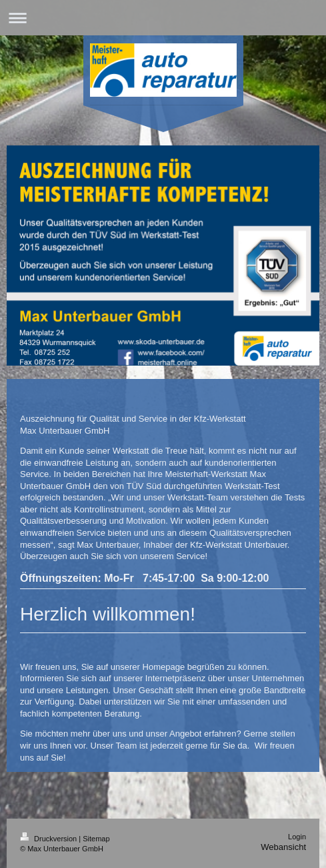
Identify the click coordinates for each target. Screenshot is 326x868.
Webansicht (283, 847)
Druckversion (49, 839)
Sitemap (96, 839)
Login (297, 837)
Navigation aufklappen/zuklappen (163, 18)
